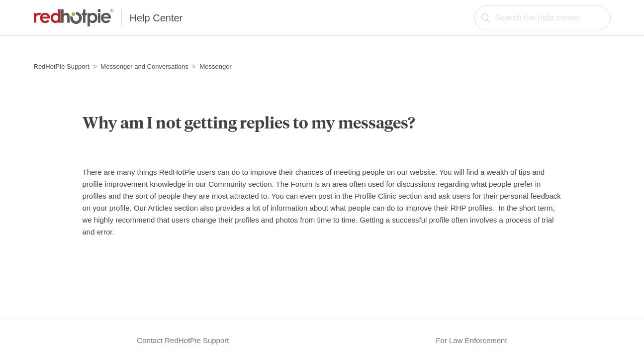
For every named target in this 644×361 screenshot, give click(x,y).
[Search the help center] (543, 18)
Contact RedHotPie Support (183, 340)
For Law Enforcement (471, 340)
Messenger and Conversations (144, 66)
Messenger (216, 66)
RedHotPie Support (62, 66)
